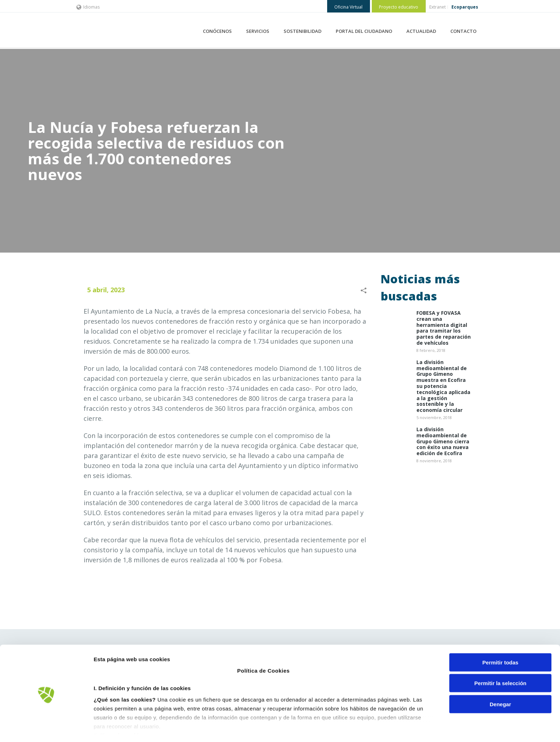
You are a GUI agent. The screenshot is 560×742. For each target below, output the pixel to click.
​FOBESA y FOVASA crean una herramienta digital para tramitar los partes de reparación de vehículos (444, 328)
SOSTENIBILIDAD (302, 31)
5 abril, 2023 (106, 290)
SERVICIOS (258, 31)
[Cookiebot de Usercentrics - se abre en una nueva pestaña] (46, 728)
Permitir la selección (500, 658)
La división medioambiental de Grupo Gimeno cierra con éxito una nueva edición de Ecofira (443, 442)
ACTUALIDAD (421, 31)
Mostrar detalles (384, 728)
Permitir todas (501, 638)
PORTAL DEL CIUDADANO (364, 31)
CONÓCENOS (217, 31)
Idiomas (88, 7)
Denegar (500, 679)
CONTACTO (463, 31)
